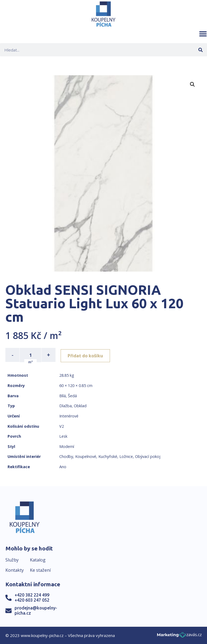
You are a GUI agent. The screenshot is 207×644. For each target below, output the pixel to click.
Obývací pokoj (148, 456)
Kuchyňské (108, 456)
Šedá (72, 395)
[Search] (200, 50)
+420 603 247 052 (32, 600)
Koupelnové (86, 456)
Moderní (67, 446)
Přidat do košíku (87, 355)
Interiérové (69, 415)
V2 (62, 426)
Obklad (80, 405)
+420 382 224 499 (32, 594)
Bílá (63, 395)
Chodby (66, 456)
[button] (203, 34)
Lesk (63, 436)
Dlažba (65, 405)
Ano (63, 466)
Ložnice (126, 456)
